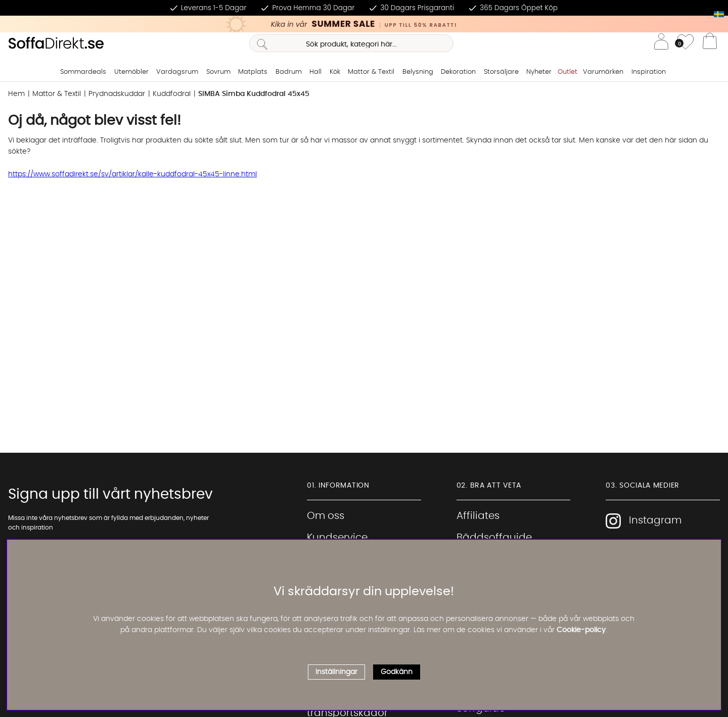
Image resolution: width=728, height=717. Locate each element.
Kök (335, 72)
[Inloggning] (661, 43)
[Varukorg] (710, 43)
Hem (16, 94)
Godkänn (397, 672)
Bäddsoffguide (494, 538)
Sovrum (218, 72)
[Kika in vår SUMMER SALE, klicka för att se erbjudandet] (364, 24)
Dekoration (458, 72)
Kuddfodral (172, 94)
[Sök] (351, 43)
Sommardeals (83, 72)
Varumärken (603, 72)
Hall (315, 72)
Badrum (289, 72)
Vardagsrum (177, 72)
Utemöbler (131, 72)
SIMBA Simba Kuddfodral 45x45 (254, 94)
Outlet (567, 72)
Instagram (644, 521)
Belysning (418, 72)
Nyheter (539, 72)
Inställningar (336, 672)
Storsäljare (501, 72)
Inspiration (649, 72)
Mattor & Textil (371, 72)
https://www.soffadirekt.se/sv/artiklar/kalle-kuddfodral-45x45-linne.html (132, 174)
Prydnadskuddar (117, 94)
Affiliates (478, 516)
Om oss (326, 516)
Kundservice (337, 538)
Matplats (253, 72)
